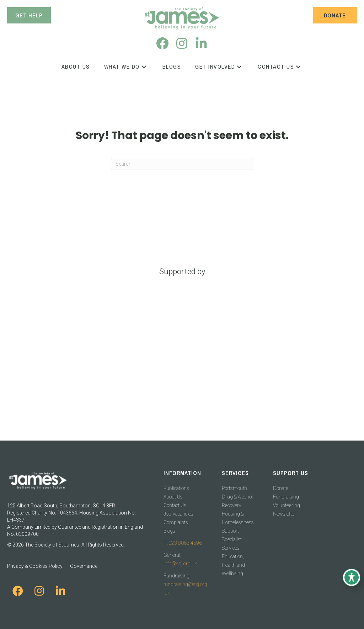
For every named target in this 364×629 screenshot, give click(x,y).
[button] (162, 43)
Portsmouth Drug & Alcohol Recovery (237, 497)
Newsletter (285, 514)
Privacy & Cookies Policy (35, 566)
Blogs (169, 531)
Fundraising (286, 497)
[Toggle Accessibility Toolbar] (352, 577)
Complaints (176, 522)
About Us (173, 497)
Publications (176, 488)
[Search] (182, 164)
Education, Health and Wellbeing (233, 565)
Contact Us (175, 505)
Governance (84, 566)
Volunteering (287, 505)
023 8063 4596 (185, 543)
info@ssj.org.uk (180, 564)
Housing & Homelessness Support (238, 522)
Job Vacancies (178, 514)
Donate (281, 488)
